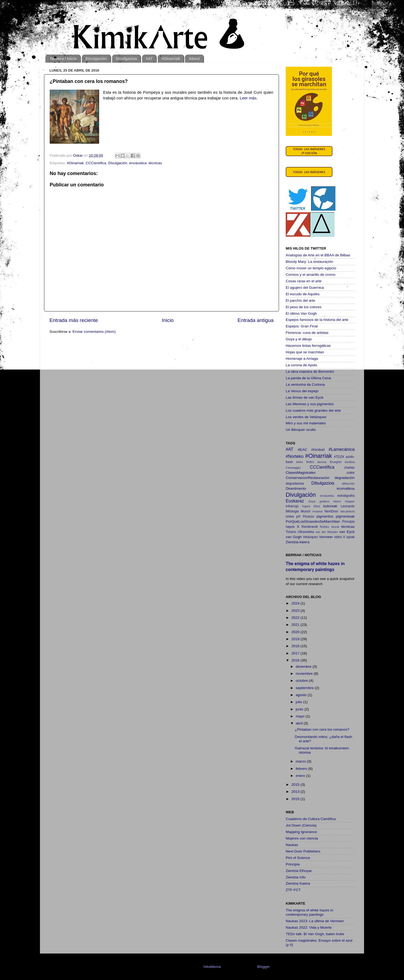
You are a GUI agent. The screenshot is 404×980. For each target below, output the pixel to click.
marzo (301, 761)
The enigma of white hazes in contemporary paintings (309, 912)
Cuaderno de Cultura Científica (311, 819)
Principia (348, 522)
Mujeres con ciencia (302, 838)
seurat (335, 527)
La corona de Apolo (301, 365)
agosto (302, 695)
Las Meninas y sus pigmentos (310, 404)
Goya (312, 501)
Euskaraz (295, 501)
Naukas (292, 845)
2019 (296, 639)
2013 (296, 792)
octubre (302, 681)
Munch (306, 511)
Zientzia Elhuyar (299, 871)
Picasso (309, 516)
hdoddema (212, 967)
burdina (350, 462)
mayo (301, 716)
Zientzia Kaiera (298, 883)
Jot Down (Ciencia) (301, 825)
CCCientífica (96, 163)
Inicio (168, 320)
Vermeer (326, 537)
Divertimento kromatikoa (320, 489)
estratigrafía (346, 496)
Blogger (263, 967)
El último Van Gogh (301, 313)
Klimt (317, 506)
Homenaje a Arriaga (302, 359)
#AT (149, 59)
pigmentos (325, 516)
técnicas (155, 163)
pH (298, 516)
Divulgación (96, 59)
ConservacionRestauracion (308, 478)
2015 (296, 785)
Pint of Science (298, 858)
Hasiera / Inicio (64, 59)
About (194, 59)
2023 (296, 611)
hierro (337, 501)
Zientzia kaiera (298, 542)
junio (300, 709)
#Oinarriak (171, 59)
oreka (290, 516)
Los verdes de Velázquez (306, 417)
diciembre (304, 667)
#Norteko (295, 456)
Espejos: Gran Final (302, 326)
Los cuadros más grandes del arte (313, 410)
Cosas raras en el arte (304, 281)
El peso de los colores (304, 307)
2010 (296, 799)
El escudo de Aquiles (303, 294)
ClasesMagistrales (301, 473)
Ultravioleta (306, 532)
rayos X (292, 527)
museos (318, 511)
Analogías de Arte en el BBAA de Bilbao (318, 255)
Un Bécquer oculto (301, 430)
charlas (349, 468)
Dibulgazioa (127, 59)
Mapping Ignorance (301, 832)
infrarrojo (292, 506)
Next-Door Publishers (303, 851)
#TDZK (339, 457)
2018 (296, 646)
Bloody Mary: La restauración (309, 262)
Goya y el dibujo (299, 339)
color (351, 473)
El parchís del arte (300, 301)
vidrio (338, 537)
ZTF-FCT (293, 890)
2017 (296, 653)
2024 (296, 603)
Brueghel (336, 462)
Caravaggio (293, 468)
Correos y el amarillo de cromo (311, 275)
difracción (348, 484)
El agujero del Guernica (305, 288)
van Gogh (294, 537)
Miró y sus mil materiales (306, 423)
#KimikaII (318, 450)
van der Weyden (327, 532)
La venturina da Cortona (305, 385)
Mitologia (292, 511)
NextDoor (331, 511)
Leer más (248, 98)
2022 (296, 618)
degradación (345, 478)
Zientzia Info (296, 877)
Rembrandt (309, 527)
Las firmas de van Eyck (305, 397)
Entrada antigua (256, 320)
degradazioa (295, 484)
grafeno (324, 501)
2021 (296, 625)
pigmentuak (345, 516)
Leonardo (348, 506)
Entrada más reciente (74, 320)
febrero (302, 769)
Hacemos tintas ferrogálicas (308, 346)
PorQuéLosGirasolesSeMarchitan (313, 521)
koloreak (330, 506)
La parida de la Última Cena (308, 378)
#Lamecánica (342, 449)
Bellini (310, 462)
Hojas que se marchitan (305, 352)
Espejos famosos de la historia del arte (317, 320)
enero (301, 776)
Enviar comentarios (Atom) (94, 332)
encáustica (138, 163)
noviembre (305, 674)
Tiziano (291, 532)
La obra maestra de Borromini (310, 372)
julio (299, 702)
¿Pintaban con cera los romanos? (322, 729)
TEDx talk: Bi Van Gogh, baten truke (315, 934)
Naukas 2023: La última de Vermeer (315, 921)
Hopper (350, 501)
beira (299, 462)
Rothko (324, 527)
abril (300, 723)
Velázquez (311, 537)
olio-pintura (347, 511)
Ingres (306, 506)
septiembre (305, 688)
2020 (296, 632)
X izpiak (349, 537)
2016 (296, 660)
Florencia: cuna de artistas (307, 333)
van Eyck (347, 532)
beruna (322, 462)
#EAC (302, 450)
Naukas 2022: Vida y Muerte (309, 927)
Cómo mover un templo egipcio (311, 268)
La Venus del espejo (302, 391)
